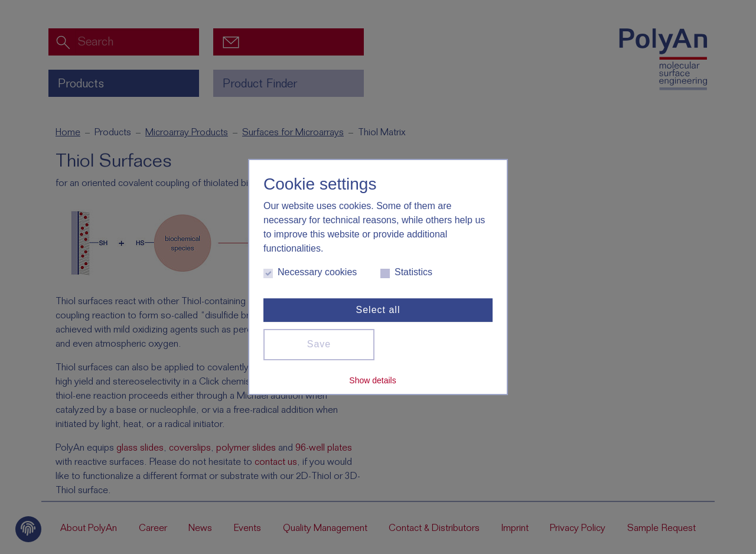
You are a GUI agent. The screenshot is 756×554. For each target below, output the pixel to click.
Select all (378, 310)
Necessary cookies (310, 273)
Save (319, 344)
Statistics (406, 273)
